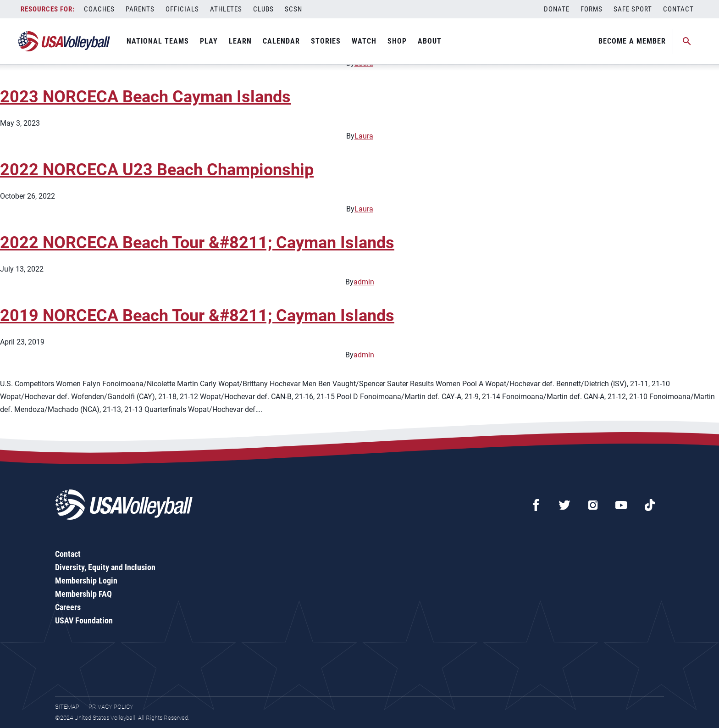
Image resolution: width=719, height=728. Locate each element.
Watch (364, 41)
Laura (364, 136)
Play (209, 41)
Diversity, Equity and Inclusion (105, 567)
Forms (592, 9)
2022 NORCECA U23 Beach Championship (157, 170)
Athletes (226, 9)
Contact (678, 9)
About (430, 41)
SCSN (293, 9)
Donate (557, 9)
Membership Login (86, 581)
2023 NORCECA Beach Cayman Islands (145, 97)
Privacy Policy (111, 707)
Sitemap (67, 707)
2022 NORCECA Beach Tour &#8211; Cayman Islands (197, 243)
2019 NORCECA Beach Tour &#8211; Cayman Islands (197, 316)
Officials (182, 9)
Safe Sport (633, 9)
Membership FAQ (83, 594)
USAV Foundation (84, 620)
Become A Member (632, 41)
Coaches (99, 9)
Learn (240, 41)
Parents (140, 9)
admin (364, 282)
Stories (326, 41)
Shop (397, 41)
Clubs (263, 9)
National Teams (158, 41)
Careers (68, 607)
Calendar (281, 41)
